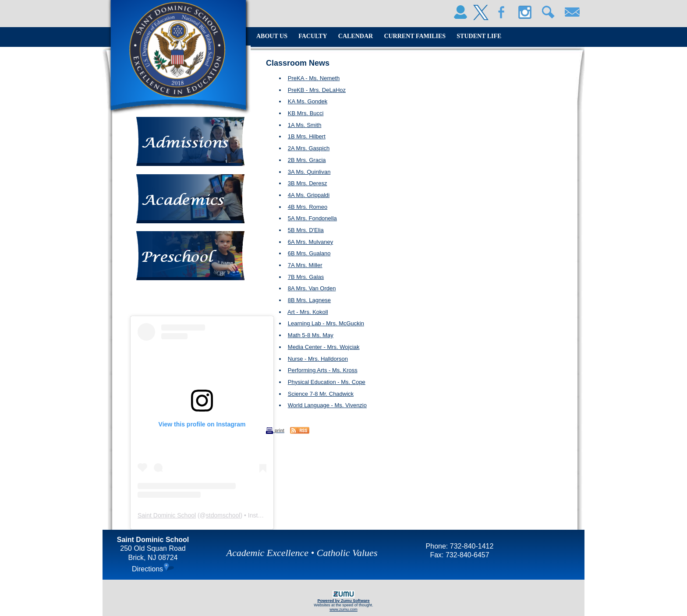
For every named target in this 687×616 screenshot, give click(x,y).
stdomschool (223, 515)
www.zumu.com (343, 609)
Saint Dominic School (167, 515)
